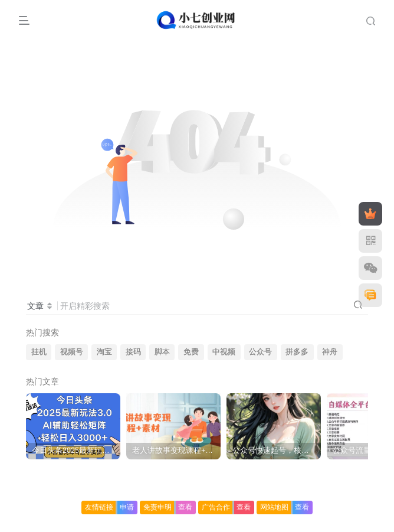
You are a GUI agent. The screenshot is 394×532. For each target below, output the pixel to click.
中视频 (224, 352)
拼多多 (297, 352)
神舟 (330, 352)
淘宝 (104, 352)
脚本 (162, 352)
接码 (133, 352)
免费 (191, 352)
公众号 (260, 352)
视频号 (72, 352)
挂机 (39, 352)
